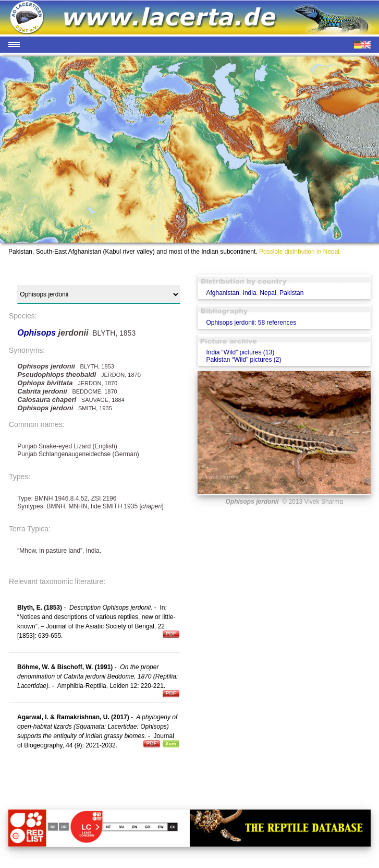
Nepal (268, 293)
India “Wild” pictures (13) (240, 352)
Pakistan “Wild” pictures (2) (243, 360)
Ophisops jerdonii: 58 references (251, 323)
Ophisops (38, 333)
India (250, 293)
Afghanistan (222, 293)
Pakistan (291, 293)
